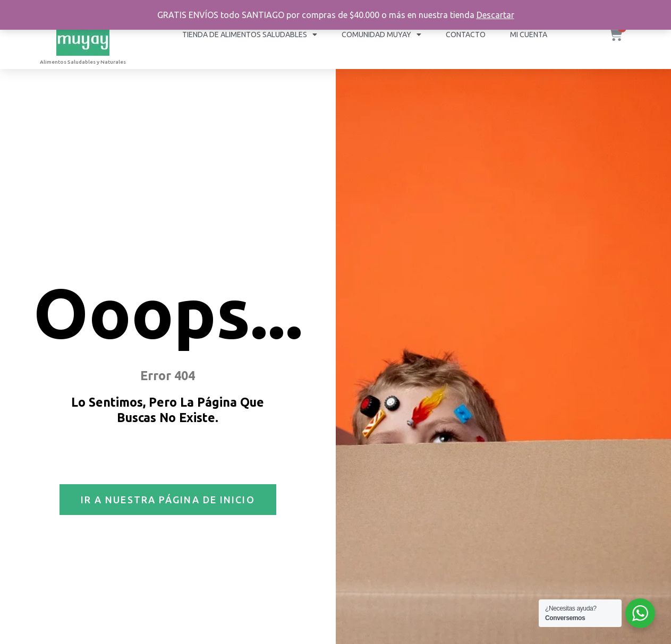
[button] (168, 500)
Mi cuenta (529, 35)
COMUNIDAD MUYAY (381, 35)
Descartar (495, 15)
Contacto (466, 35)
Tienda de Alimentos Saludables (250, 35)
